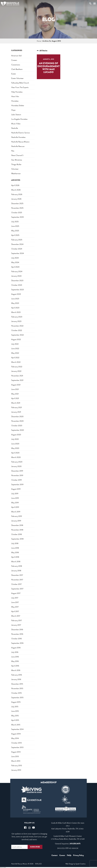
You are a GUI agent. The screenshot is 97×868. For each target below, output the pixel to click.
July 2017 (15, 598)
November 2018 (17, 530)
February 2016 (17, 675)
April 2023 (15, 308)
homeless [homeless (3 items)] (15, 101)
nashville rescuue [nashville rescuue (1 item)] (18, 146)
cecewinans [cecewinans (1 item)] (16, 65)
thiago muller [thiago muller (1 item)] (16, 164)
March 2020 (16, 457)
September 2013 (17, 747)
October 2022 (17, 330)
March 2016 (16, 670)
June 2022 (15, 348)
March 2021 (16, 403)
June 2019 (15, 498)
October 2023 (17, 285)
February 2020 (17, 462)
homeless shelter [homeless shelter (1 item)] (18, 105)
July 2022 (15, 344)
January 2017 (16, 625)
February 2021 (17, 407)
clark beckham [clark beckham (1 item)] (17, 69)
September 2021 (17, 380)
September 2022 (17, 335)
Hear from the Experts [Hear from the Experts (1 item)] (20, 87)
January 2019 (16, 521)
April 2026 (15, 185)
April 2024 (15, 267)
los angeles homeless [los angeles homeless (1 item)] (19, 119)
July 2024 (15, 258)
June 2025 (15, 226)
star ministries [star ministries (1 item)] (17, 160)
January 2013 (16, 770)
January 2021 (16, 412)
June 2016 (15, 657)
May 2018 (15, 552)
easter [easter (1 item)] (14, 74)
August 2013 (16, 752)
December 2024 (17, 244)
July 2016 (15, 652)
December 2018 (17, 525)
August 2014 (16, 734)
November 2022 (17, 326)
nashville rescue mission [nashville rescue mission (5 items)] (20, 142)
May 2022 (15, 353)
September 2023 (18, 290)
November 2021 (17, 376)
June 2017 (15, 602)
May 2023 (15, 303)
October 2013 (16, 743)
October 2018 (16, 534)
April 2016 (15, 666)
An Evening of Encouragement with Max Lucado (48, 68)
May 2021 (15, 394)
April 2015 (15, 720)
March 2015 (16, 725)
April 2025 (15, 235)
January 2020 (16, 466)
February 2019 (17, 516)
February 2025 (17, 240)
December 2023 (17, 280)
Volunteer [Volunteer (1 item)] (15, 169)
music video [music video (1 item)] (16, 124)
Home (39, 41)
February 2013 (17, 765)
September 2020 (18, 430)
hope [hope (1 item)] (13, 110)
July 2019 (15, 493)
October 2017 (16, 584)
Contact (54, 855)
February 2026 (17, 194)
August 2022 (16, 339)
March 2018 (16, 561)
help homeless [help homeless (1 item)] (17, 92)
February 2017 (17, 620)
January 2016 (16, 679)
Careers (62, 855)
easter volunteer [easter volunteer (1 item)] (17, 78)
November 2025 (17, 208)
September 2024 (18, 253)
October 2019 (16, 480)
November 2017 (17, 580)
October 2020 (17, 426)
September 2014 (17, 729)
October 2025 (17, 212)
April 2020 (15, 453)
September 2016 (17, 643)
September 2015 (17, 697)
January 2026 (16, 199)
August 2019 (16, 489)
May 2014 (15, 738)
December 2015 (17, 684)
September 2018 (17, 539)
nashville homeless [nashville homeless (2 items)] (18, 137)
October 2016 (16, 639)
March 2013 (16, 761)
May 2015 (15, 716)
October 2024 (17, 249)
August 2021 (16, 385)
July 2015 (15, 707)
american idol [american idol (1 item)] (16, 56)
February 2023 (17, 317)
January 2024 (16, 276)
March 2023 (16, 312)
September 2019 (17, 484)
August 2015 (16, 702)
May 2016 (15, 661)
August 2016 (16, 648)
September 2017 (17, 589)
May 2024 (15, 262)
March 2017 (16, 616)
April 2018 (15, 557)
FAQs (69, 855)
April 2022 (15, 358)
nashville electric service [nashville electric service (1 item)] (20, 133)
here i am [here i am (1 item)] (15, 96)
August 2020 (16, 435)
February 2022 (17, 367)
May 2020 (15, 448)
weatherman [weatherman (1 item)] (16, 173)
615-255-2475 (75, 844)
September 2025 (18, 217)
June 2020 (15, 444)
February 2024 (17, 271)
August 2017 (16, 593)
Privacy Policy (78, 855)
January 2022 (16, 371)
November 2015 (17, 688)
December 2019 (17, 471)
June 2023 (15, 299)
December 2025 (17, 203)
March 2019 (16, 512)
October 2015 (16, 693)
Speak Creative (80, 864)
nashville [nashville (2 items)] (15, 128)
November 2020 (17, 421)
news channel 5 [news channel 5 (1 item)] (17, 155)
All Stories (42, 51)
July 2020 (15, 439)
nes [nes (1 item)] (13, 151)
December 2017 (17, 575)
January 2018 (16, 571)
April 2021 (15, 398)
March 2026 (16, 190)
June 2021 (15, 389)
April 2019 (15, 507)
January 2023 (16, 321)
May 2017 (15, 607)
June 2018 (15, 548)
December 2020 (17, 416)
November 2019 (17, 475)
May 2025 (15, 231)
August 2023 (16, 294)
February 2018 (17, 566)
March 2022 (16, 362)
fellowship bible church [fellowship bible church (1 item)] (20, 83)
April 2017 (15, 611)
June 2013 (15, 756)
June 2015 (15, 711)
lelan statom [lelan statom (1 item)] (16, 115)
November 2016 (17, 634)
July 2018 (15, 543)
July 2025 (15, 222)
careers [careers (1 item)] (14, 60)
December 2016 (17, 629)
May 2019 (15, 503)
